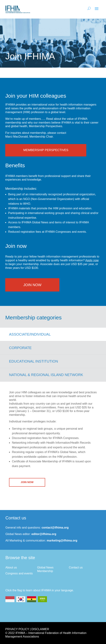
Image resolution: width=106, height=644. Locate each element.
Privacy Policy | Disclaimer (27, 629)
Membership (45, 571)
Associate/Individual (30, 334)
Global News (45, 567)
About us (11, 567)
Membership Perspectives (46, 150)
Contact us (76, 567)
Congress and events (19, 573)
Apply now (92, 260)
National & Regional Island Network (46, 375)
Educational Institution (33, 361)
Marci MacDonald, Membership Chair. (29, 137)
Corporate (20, 348)
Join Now (32, 285)
